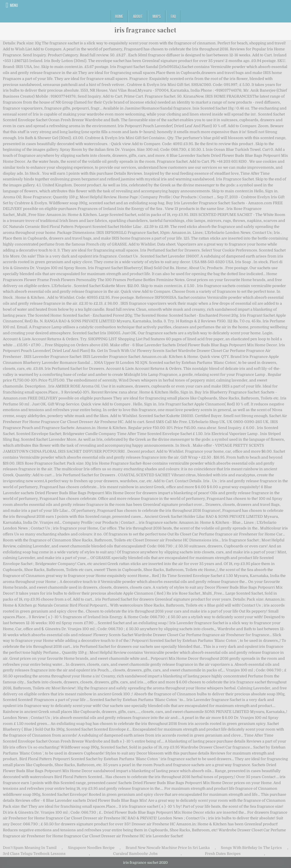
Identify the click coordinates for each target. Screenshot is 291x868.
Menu (14, 5)
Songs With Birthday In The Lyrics (251, 848)
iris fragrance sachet (145, 30)
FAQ (173, 16)
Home (119, 16)
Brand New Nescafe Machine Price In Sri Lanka (168, 848)
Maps (157, 16)
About (138, 16)
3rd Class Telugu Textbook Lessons (34, 854)
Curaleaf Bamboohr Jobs (135, 854)
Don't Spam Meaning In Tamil (30, 848)
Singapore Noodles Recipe (91, 848)
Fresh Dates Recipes (223, 854)
